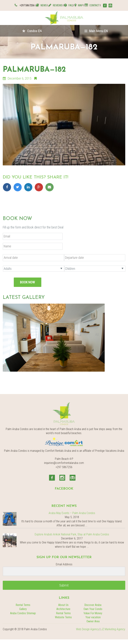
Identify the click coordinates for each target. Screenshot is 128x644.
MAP (79, 5)
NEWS (42, 5)
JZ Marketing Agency (113, 629)
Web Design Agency (88, 629)
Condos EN (32, 31)
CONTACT (92, 5)
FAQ (68, 5)
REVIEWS (55, 5)
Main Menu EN (96, 31)
